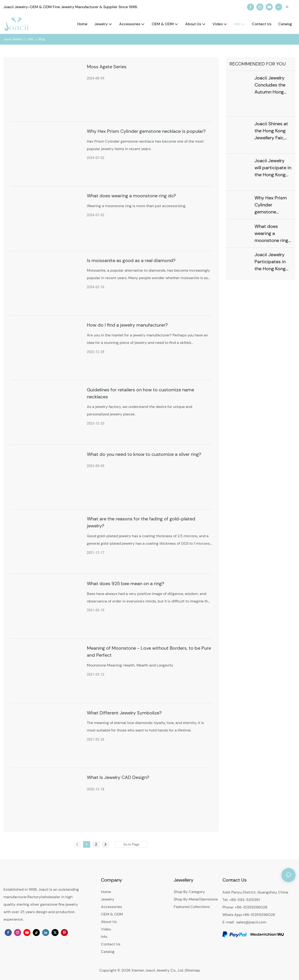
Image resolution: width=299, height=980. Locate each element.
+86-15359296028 (259, 915)
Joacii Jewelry (13, 39)
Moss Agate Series (107, 67)
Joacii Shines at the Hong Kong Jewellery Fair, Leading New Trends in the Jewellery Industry (271, 130)
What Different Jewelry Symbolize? (124, 713)
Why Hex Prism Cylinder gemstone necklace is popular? (146, 131)
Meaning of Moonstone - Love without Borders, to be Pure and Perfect (149, 652)
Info (31, 39)
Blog (42, 39)
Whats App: (232, 915)
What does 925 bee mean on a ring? (126, 584)
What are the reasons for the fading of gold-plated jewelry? (141, 522)
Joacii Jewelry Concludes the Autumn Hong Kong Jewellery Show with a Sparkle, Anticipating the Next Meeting (272, 85)
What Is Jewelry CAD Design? (118, 777)
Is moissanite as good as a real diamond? (131, 260)
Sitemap (193, 970)
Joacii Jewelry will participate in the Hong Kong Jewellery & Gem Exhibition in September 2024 (273, 167)
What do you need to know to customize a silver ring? (144, 454)
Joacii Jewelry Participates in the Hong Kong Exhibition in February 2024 (270, 260)
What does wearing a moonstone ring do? (131, 196)
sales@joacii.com (251, 922)
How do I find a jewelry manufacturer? (127, 325)
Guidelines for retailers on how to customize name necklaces (140, 393)
